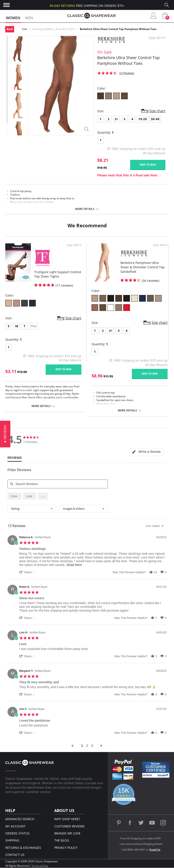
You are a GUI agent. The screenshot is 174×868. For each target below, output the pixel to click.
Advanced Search (20, 819)
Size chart (157, 111)
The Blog (62, 840)
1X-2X (143, 119)
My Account (15, 826)
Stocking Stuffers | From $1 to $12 (53, 29)
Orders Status (17, 833)
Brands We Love (67, 833)
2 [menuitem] (87, 746)
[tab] (146, 452)
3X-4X (155, 119)
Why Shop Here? (67, 819)
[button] (43, 496)
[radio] (14, 496)
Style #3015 (74, 245)
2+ (116, 119)
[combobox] (32, 509)
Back (10, 29)
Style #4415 (160, 245)
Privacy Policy (66, 848)
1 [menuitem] (82, 746)
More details (85, 209)
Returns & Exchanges (23, 848)
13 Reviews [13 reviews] (127, 73)
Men (29, 18)
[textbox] (166, 528)
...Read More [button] (73, 565)
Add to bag (148, 165)
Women (13, 18)
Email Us (155, 850)
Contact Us (15, 855)
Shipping (12, 840)
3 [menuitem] (92, 746)
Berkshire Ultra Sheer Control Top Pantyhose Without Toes (118, 29)
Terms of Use (40, 866)
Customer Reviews (69, 826)
